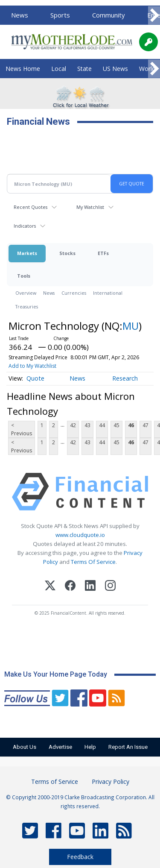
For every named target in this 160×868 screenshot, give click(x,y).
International (108, 293)
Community (109, 15)
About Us (25, 747)
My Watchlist (90, 207)
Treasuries (27, 306)
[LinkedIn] (90, 587)
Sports (60, 15)
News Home (23, 69)
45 (116, 425)
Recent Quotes (31, 207)
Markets (27, 253)
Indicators (25, 226)
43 (87, 425)
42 (73, 425)
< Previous (22, 429)
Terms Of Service (93, 562)
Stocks (67, 253)
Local (59, 69)
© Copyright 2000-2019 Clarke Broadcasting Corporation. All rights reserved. (80, 801)
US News (115, 69)
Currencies (74, 293)
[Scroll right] (154, 16)
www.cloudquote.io (80, 535)
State (84, 69)
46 (131, 425)
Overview (26, 293)
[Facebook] (70, 587)
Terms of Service (55, 781)
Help (90, 747)
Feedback (80, 857)
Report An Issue (128, 747)
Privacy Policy (111, 781)
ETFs (103, 253)
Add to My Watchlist (32, 366)
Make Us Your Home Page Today (56, 674)
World (147, 69)
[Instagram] (110, 587)
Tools (24, 276)
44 (102, 425)
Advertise (60, 747)
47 (145, 425)
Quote (35, 378)
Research (125, 378)
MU (131, 326)
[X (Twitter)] (50, 587)
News (20, 15)
